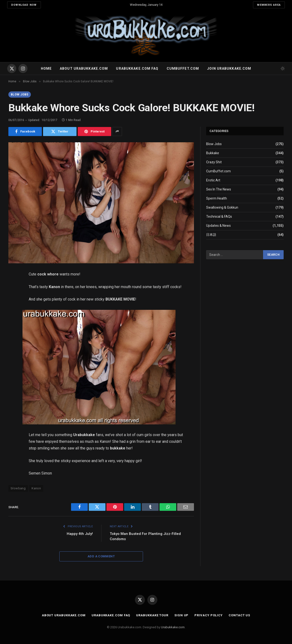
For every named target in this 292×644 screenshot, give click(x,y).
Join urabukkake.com (229, 69)
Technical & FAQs (219, 216)
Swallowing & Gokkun (222, 207)
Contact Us (239, 615)
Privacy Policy (209, 615)
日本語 (211, 235)
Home (46, 69)
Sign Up (181, 615)
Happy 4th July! (80, 534)
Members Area (269, 5)
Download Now (24, 5)
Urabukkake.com (173, 627)
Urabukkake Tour (152, 615)
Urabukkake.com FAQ (137, 69)
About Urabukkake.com (84, 69)
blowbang (18, 488)
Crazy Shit (214, 162)
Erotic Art (213, 180)
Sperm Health (217, 198)
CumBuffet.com (218, 171)
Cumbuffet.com (183, 69)
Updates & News (218, 226)
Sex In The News (219, 189)
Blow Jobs (20, 95)
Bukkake (213, 153)
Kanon (36, 488)
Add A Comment (101, 556)
